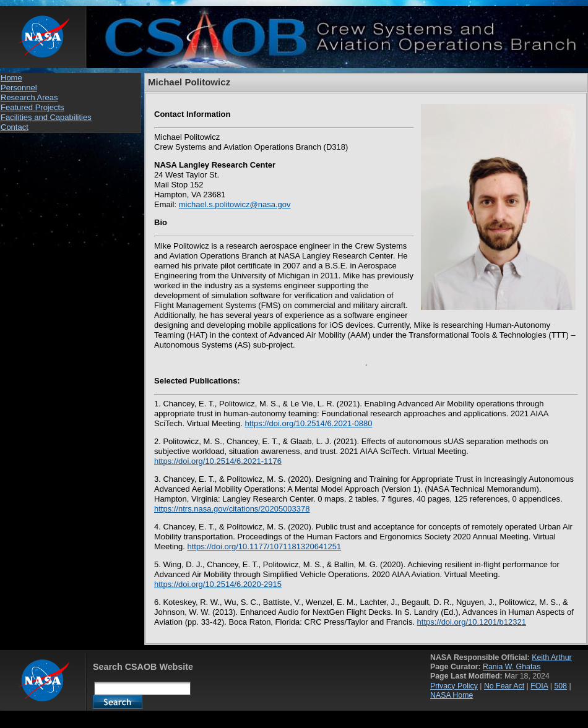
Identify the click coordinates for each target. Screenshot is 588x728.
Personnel (19, 88)
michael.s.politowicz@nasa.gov (235, 204)
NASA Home (452, 695)
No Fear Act (504, 686)
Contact (15, 127)
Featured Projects (32, 107)
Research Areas (29, 97)
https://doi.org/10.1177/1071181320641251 (264, 546)
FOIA (539, 686)
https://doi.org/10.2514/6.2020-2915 (218, 584)
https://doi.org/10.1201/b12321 (472, 622)
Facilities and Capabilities (46, 117)
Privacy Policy (454, 686)
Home (11, 78)
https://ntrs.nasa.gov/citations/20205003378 (232, 509)
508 (560, 686)
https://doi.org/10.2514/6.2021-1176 (218, 461)
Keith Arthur (552, 657)
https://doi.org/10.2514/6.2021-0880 (308, 423)
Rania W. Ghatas (512, 667)
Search (118, 702)
